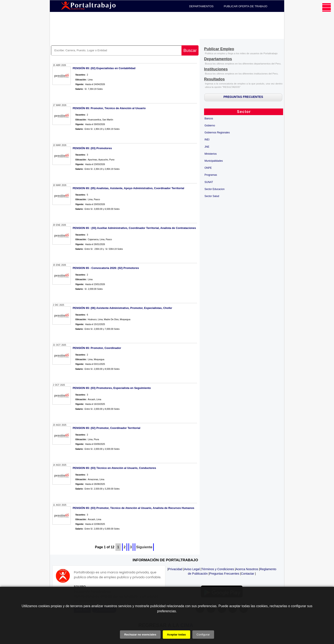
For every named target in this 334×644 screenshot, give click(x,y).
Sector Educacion (215, 189)
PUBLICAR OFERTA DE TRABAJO (246, 6)
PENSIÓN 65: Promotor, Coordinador (97, 348)
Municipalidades (214, 161)
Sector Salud (212, 196)
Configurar (203, 635)
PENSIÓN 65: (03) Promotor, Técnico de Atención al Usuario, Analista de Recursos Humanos (133, 508)
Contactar (248, 574)
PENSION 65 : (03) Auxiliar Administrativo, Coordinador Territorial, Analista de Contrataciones (134, 228)
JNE (207, 147)
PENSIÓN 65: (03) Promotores (92, 148)
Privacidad (175, 569)
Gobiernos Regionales (217, 133)
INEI (207, 140)
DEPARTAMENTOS (201, 6)
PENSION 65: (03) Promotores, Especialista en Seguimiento (112, 388)
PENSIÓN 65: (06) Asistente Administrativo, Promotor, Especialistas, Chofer (122, 308)
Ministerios (211, 154)
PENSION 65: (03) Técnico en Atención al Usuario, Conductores (114, 468)
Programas (211, 175)
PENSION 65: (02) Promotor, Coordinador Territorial (107, 428)
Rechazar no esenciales (140, 635)
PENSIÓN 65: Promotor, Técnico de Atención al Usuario (109, 108)
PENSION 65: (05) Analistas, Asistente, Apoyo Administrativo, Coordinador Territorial (128, 188)
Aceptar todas (176, 635)
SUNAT (209, 182)
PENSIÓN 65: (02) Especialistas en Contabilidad (104, 68)
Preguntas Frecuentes (224, 574)
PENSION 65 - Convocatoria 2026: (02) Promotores (106, 268)
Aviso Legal (192, 569)
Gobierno (210, 126)
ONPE (208, 168)
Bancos (209, 119)
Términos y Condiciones (218, 569)
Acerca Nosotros (247, 569)
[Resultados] (214, 79)
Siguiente (144, 547)
